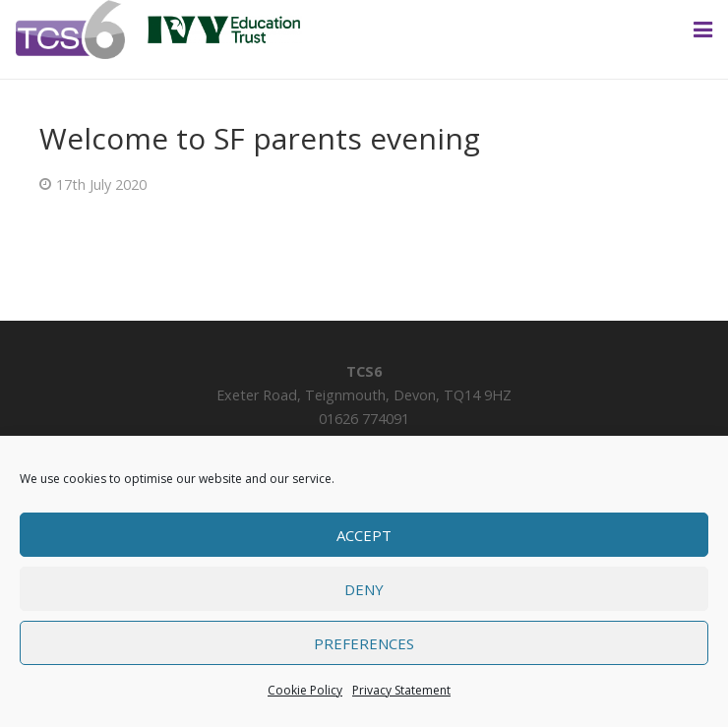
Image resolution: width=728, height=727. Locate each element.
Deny (364, 589)
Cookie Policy (305, 690)
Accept (364, 535)
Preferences (364, 643)
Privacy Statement (401, 690)
